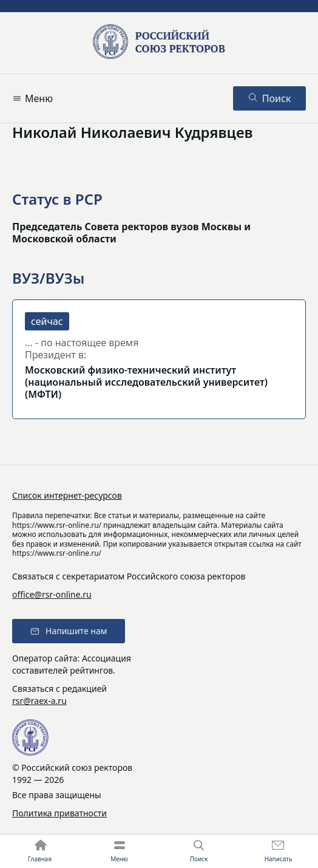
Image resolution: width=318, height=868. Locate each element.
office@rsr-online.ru (52, 594)
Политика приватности (59, 813)
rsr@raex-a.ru (39, 701)
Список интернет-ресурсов (67, 495)
